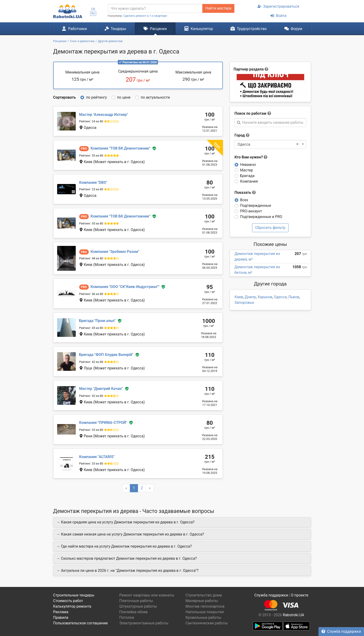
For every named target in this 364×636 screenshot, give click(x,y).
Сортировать (65, 97)
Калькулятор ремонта (72, 606)
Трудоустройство (249, 29)
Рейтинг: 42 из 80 (91, 362)
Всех (244, 200)
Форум (293, 29)
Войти (278, 16)
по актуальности (155, 97)
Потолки (127, 618)
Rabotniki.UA (294, 615)
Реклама (61, 612)
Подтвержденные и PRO (261, 217)
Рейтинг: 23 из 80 (91, 189)
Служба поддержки (341, 631)
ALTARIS (97, 457)
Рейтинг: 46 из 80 (91, 294)
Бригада (247, 176)
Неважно (248, 165)
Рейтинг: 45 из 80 (91, 328)
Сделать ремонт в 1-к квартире (145, 16)
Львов (294, 297)
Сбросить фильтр (270, 228)
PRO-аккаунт (251, 211)
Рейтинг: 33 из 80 (91, 430)
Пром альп (97, 321)
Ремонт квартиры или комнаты (147, 595)
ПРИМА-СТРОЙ (103, 423)
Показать (245, 192)
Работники (74, 29)
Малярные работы (202, 601)
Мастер (247, 170)
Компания (249, 181)
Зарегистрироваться (278, 6)
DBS (93, 182)
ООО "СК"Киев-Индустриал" (125, 287)
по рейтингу (96, 97)
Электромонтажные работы (144, 623)
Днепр (250, 297)
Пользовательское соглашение (81, 623)
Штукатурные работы (138, 606)
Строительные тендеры (74, 595)
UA (93, 9)
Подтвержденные (256, 206)
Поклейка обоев (134, 612)
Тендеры (115, 29)
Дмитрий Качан (101, 389)
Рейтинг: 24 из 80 (91, 121)
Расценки (155, 29)
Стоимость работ (68, 601)
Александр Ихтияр (104, 115)
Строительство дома (204, 595)
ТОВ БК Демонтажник (121, 148)
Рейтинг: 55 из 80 (91, 156)
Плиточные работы (136, 601)
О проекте (300, 595)
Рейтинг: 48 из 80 (91, 258)
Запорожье (244, 303)
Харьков (265, 297)
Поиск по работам (251, 113)
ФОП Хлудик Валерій (106, 355)
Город (240, 135)
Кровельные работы (203, 618)
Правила (61, 618)
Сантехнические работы (207, 623)
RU (93, 13)
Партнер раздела (249, 69)
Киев (239, 297)
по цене (124, 97)
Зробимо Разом (115, 252)
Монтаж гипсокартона (205, 606)
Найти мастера (218, 8)
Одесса (280, 297)
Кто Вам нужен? (251, 157)
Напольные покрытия (205, 612)
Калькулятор (199, 29)
